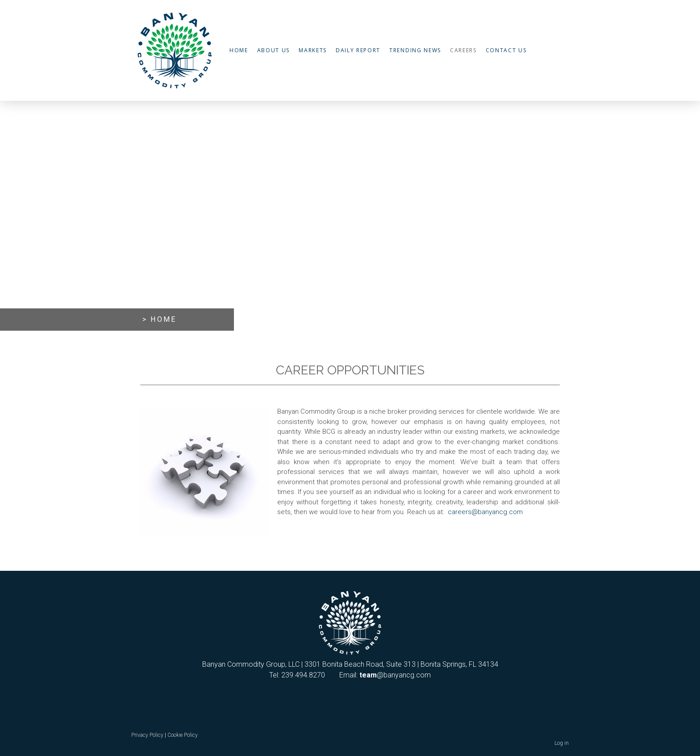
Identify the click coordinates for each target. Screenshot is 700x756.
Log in (562, 743)
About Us (273, 50)
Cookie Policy (183, 735)
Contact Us (506, 50)
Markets (313, 50)
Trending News (415, 50)
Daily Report (358, 50)
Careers (463, 50)
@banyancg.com (395, 675)
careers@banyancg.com (485, 512)
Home (239, 50)
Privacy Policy (147, 735)
